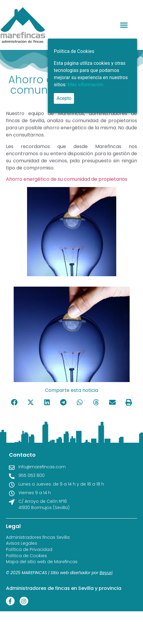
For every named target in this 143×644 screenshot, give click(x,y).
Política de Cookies (26, 556)
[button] (127, 25)
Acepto (64, 98)
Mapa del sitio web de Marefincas (42, 562)
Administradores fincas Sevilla (38, 537)
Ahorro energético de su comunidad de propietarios (67, 179)
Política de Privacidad (29, 550)
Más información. (86, 85)
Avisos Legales (22, 543)
